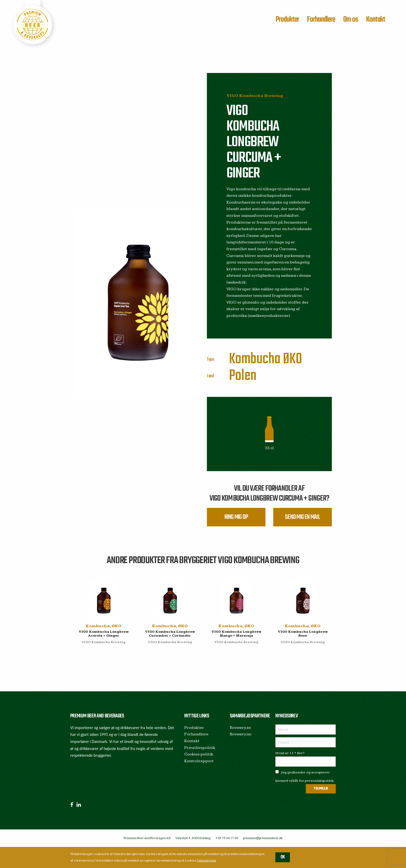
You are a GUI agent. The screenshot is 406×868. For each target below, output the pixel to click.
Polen (243, 376)
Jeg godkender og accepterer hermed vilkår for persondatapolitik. (305, 776)
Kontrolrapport (199, 761)
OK (283, 857)
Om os (351, 20)
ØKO (293, 359)
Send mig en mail (303, 517)
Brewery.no (241, 734)
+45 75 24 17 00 (227, 838)
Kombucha (255, 359)
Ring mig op (236, 517)
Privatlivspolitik (200, 748)
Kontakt (376, 20)
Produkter (287, 20)
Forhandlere (321, 20)
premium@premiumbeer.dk (263, 838)
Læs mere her (207, 861)
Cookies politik (199, 754)
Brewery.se (240, 728)
